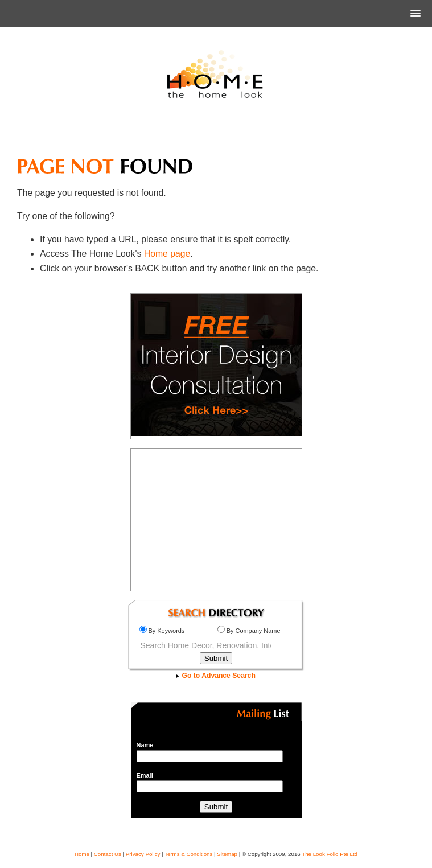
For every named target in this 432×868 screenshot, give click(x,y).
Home (82, 854)
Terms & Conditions (188, 854)
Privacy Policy (143, 854)
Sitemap (227, 854)
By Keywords (162, 631)
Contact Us (108, 854)
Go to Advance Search (216, 676)
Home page (167, 254)
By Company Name (249, 631)
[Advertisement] (216, 133)
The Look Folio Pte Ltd (330, 854)
